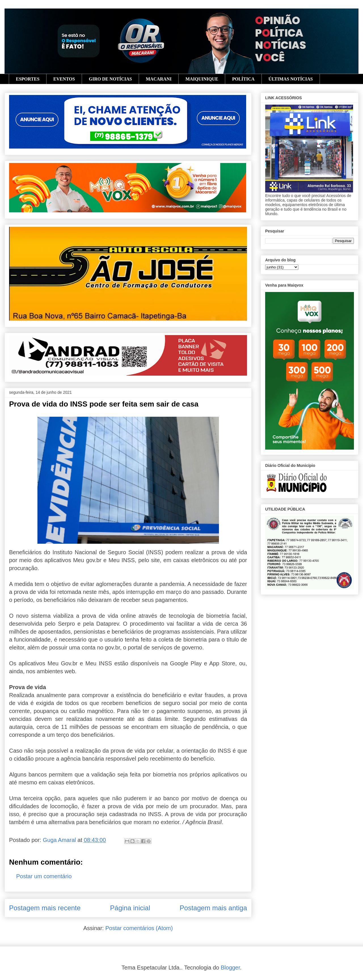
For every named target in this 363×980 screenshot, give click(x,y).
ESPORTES (28, 79)
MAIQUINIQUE (202, 79)
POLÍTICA (243, 79)
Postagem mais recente (45, 908)
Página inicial (130, 908)
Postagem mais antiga (213, 908)
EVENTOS (64, 79)
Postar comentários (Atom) (139, 928)
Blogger (230, 968)
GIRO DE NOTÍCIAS (110, 79)
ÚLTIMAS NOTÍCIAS (291, 79)
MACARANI (159, 79)
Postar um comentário (44, 876)
